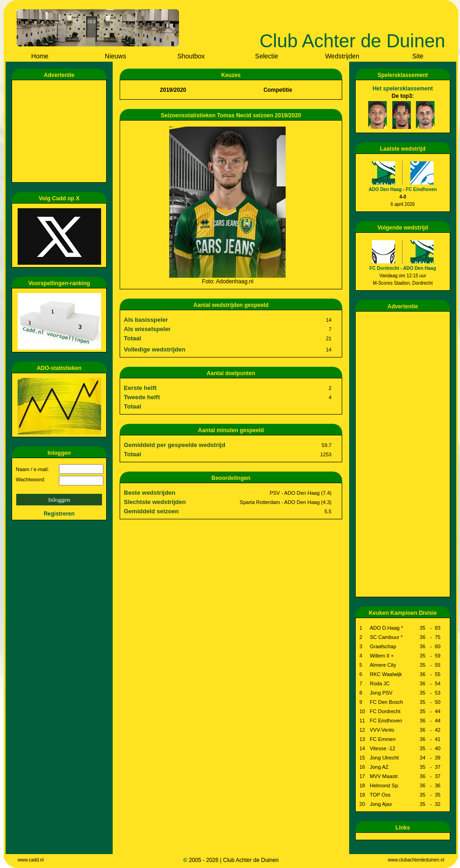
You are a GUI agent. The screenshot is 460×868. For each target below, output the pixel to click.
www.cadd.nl (31, 860)
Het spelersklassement (402, 89)
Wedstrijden (342, 56)
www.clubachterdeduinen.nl (416, 860)
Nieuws (115, 56)
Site (418, 56)
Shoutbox (191, 56)
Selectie (267, 56)
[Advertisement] (61, 131)
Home (40, 56)
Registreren (59, 514)
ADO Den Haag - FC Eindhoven (403, 189)
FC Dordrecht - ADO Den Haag (403, 268)
